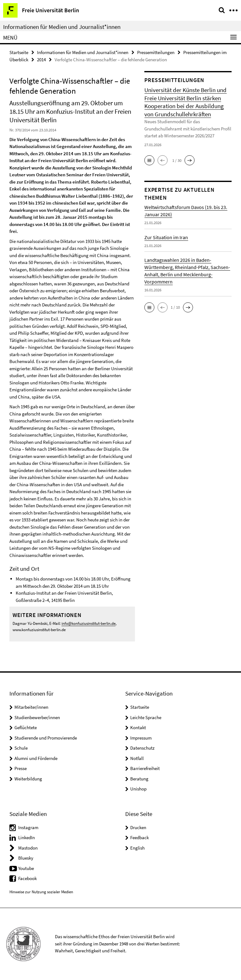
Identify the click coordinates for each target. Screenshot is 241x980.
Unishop (138, 789)
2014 (41, 60)
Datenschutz (142, 748)
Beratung (139, 779)
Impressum (141, 738)
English (137, 848)
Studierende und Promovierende (46, 738)
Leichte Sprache (146, 717)
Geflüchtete (26, 727)
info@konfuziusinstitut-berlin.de (88, 623)
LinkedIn (27, 837)
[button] (149, 160)
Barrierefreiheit (145, 768)
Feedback (139, 837)
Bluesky (26, 858)
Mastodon (28, 848)
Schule (21, 748)
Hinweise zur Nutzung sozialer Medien (41, 892)
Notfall (137, 758)
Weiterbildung (28, 779)
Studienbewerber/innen (37, 717)
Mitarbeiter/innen (31, 707)
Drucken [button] (138, 827)
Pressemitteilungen (156, 52)
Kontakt (138, 727)
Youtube (26, 868)
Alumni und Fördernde (36, 758)
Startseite (19, 52)
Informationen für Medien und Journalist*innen (62, 27)
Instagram (28, 827)
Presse (21, 768)
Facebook (27, 878)
